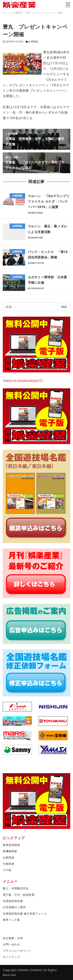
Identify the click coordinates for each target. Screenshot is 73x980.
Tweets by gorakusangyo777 (23, 380)
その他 (7, 870)
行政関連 (8, 864)
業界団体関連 (11, 845)
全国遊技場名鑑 (13, 901)
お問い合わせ (11, 944)
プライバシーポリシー (17, 951)
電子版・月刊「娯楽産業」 (20, 895)
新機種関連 (10, 851)
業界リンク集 (11, 920)
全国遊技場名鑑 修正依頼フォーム (25, 913)
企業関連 (33, 42)
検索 (64, 307)
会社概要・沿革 (13, 938)
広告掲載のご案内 (14, 907)
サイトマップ (11, 957)
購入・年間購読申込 (16, 888)
